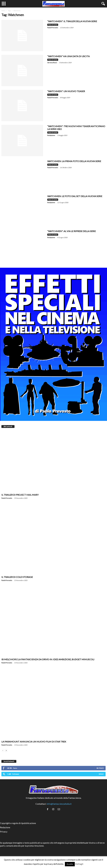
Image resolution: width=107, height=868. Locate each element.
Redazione (51, 135)
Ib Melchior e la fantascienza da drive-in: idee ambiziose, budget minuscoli (48, 659)
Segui (101, 774)
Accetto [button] (70, 864)
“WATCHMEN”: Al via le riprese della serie (72, 231)
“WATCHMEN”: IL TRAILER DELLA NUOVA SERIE (72, 21)
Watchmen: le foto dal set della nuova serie (75, 196)
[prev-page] (3, 750)
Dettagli (79, 864)
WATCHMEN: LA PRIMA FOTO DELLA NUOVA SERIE (74, 161)
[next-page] (6, 750)
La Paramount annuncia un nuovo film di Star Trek (34, 742)
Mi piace (100, 768)
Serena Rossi (52, 63)
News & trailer (53, 25)
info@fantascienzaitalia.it (59, 804)
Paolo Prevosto (53, 28)
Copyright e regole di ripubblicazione (18, 823)
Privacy (4, 832)
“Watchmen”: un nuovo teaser (66, 91)
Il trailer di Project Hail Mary (20, 495)
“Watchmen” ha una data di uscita (68, 56)
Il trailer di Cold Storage (17, 577)
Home (3, 11)
